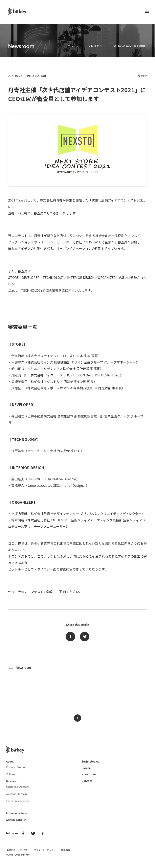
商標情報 (66, 852)
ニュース (73, 46)
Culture (10, 777)
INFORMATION (37, 76)
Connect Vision (16, 770)
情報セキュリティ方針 (17, 852)
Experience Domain (18, 804)
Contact (87, 784)
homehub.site (15, 816)
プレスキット (96, 46)
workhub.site (14, 822)
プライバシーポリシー (45, 852)
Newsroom (21, 46)
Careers (87, 771)
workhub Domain (17, 797)
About (10, 765)
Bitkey (143, 76)
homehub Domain (18, 789)
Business (12, 784)
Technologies (90, 765)
